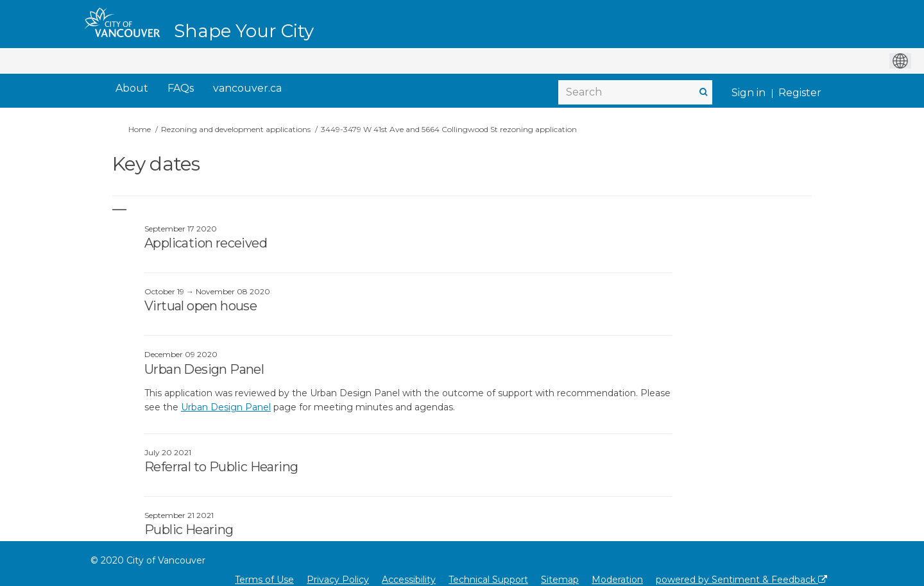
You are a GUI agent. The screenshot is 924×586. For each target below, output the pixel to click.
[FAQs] (181, 89)
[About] (132, 89)
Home (140, 129)
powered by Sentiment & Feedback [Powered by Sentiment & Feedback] (741, 580)
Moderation (617, 580)
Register (800, 93)
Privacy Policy (338, 580)
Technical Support (488, 580)
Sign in (749, 93)
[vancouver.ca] (247, 89)
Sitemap (560, 580)
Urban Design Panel (226, 407)
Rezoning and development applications (236, 129)
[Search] (635, 92)
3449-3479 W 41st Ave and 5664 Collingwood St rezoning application (449, 129)
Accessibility (409, 580)
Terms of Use (264, 580)
